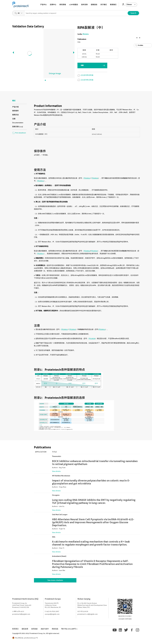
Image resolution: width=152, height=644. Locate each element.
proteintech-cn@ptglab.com (87, 614)
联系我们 (113, 5)
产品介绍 (15, 107)
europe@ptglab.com (52, 614)
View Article (56, 471)
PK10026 (92, 338)
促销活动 (94, 5)
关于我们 (104, 5)
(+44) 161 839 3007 (52, 611)
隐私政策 (25, 629)
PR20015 (40, 181)
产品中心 (43, 5)
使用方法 (15, 115)
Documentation (18, 123)
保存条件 (15, 111)
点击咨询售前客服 (85, 75)
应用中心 (53, 5)
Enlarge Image (55, 73)
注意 (14, 119)
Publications (82, 39)
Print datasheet (19, 133)
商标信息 (55, 629)
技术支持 (84, 5)
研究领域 (63, 5)
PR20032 (87, 178)
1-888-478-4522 (18, 611)
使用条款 (34, 629)
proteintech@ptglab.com (21, 614)
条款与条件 (45, 629)
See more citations (55, 580)
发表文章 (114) (18, 127)
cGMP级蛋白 (74, 5)
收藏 (82, 65)
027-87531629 (83, 611)
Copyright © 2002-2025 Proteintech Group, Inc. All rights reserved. (36, 633)
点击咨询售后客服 (85, 80)
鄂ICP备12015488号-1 (69, 629)
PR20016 (95, 178)
